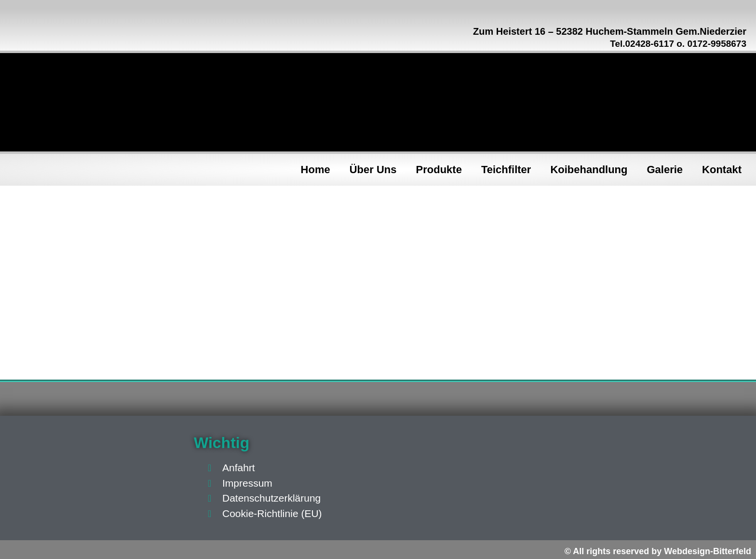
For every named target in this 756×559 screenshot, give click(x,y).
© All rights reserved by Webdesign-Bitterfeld (658, 551)
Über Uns (373, 170)
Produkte (439, 170)
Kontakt (722, 170)
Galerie (665, 170)
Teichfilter (506, 170)
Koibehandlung (589, 170)
